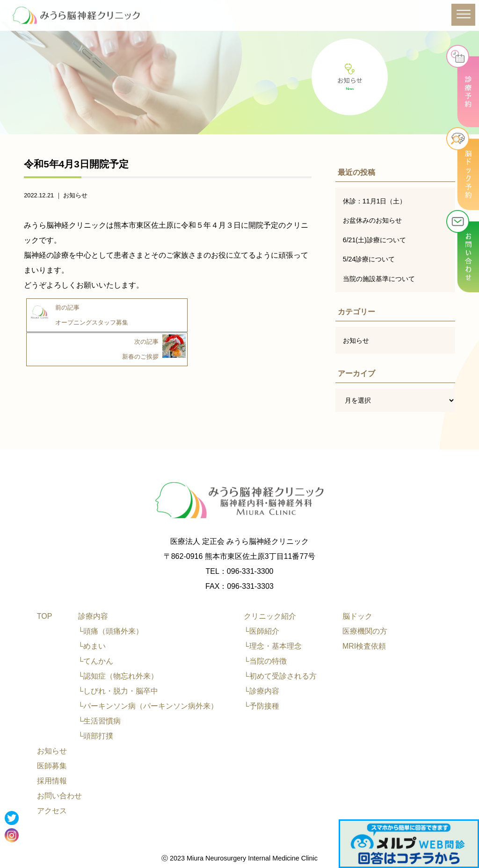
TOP (45, 616)
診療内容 (93, 616)
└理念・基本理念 (272, 646)
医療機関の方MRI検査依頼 (365, 639)
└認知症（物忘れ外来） (118, 676)
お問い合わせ (59, 796)
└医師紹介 (261, 631)
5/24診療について (369, 259)
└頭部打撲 (96, 736)
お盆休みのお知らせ (372, 220)
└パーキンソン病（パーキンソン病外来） (148, 706)
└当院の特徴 (265, 661)
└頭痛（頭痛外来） (111, 631)
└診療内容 (261, 691)
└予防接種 (261, 706)
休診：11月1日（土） (375, 201)
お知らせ (75, 195)
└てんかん (96, 661)
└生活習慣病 (99, 721)
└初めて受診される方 (280, 676)
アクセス (52, 811)
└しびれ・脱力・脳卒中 (118, 691)
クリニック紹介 (270, 616)
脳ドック (357, 616)
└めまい (92, 646)
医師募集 (52, 766)
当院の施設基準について (379, 279)
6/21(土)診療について (375, 240)
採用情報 (52, 781)
